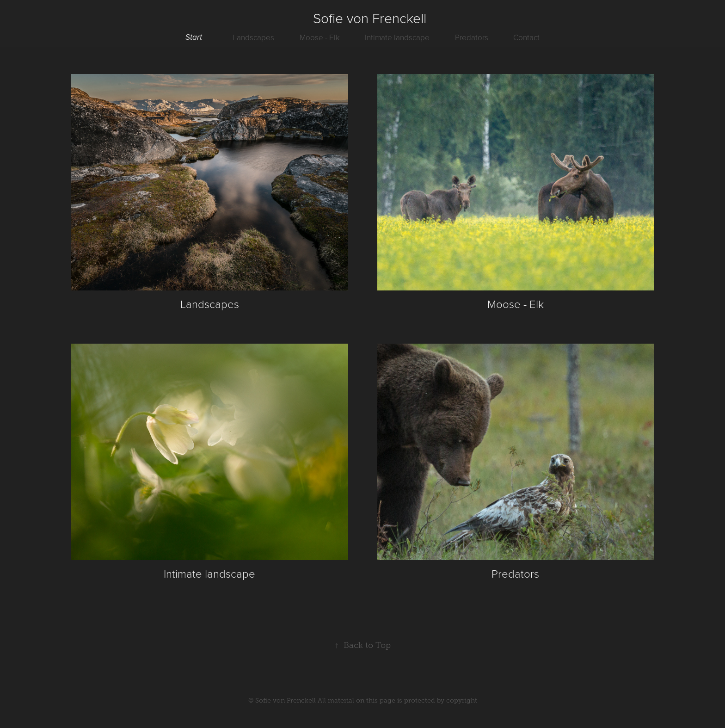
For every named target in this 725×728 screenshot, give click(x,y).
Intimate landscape (397, 37)
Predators (472, 37)
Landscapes (253, 37)
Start (194, 37)
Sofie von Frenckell (370, 18)
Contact (526, 37)
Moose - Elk (320, 37)
